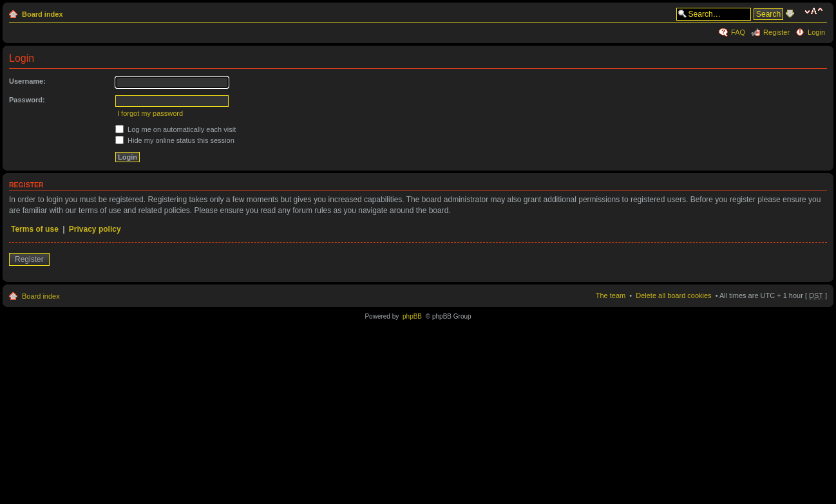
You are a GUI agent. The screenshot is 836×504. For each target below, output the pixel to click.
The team (611, 295)
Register (776, 32)
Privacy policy (95, 229)
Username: (27, 81)
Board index (43, 14)
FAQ (738, 32)
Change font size (816, 12)
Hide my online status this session (175, 140)
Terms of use (35, 229)
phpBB (412, 316)
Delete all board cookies (673, 295)
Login (816, 32)
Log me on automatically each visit (176, 129)
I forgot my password (150, 113)
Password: (27, 100)
